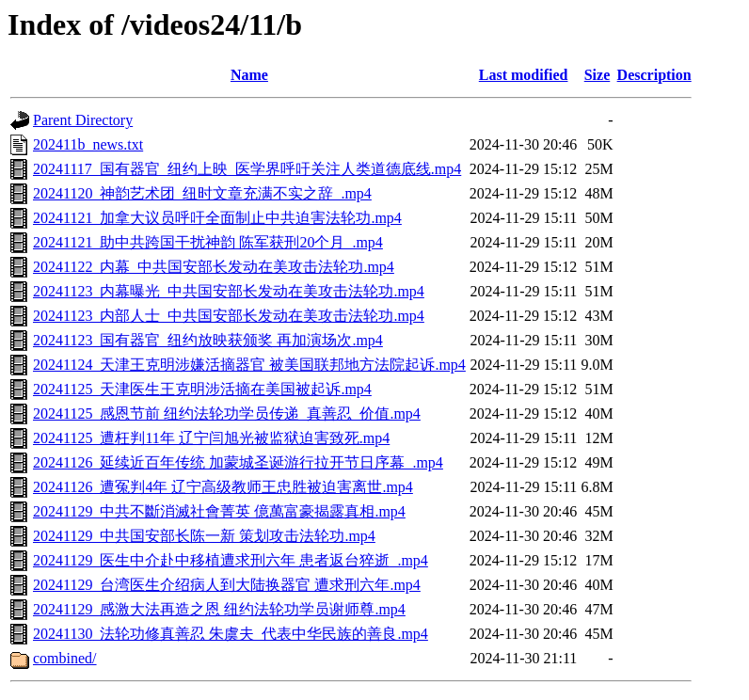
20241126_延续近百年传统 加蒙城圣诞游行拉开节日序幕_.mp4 (238, 462)
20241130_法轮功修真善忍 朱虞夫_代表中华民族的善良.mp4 (231, 634)
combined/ (65, 658)
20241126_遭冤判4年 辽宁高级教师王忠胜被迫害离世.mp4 (223, 487)
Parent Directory (83, 120)
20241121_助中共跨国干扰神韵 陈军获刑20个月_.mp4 (208, 242)
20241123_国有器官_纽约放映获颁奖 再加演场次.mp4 (208, 340)
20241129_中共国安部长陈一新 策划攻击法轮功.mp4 (204, 536)
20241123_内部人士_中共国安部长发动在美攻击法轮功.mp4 (229, 316)
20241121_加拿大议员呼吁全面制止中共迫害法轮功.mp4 (217, 218)
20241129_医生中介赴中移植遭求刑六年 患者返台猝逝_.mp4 (231, 560)
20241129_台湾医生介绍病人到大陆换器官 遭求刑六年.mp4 (227, 585)
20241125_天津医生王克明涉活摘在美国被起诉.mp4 (202, 389)
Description (654, 75)
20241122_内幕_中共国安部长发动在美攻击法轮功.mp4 (214, 267)
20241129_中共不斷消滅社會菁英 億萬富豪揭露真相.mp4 (219, 511)
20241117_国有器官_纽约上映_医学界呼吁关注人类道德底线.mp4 (247, 169)
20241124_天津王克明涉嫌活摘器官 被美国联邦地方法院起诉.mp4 (249, 365)
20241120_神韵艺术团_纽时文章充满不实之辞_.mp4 (202, 193)
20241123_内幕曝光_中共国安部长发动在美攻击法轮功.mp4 (229, 291)
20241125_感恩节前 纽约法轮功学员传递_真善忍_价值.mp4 (227, 414)
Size (598, 75)
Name (249, 75)
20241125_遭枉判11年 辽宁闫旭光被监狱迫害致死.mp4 (211, 438)
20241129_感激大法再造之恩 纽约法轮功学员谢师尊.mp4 (219, 609)
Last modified (524, 75)
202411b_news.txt (88, 144)
